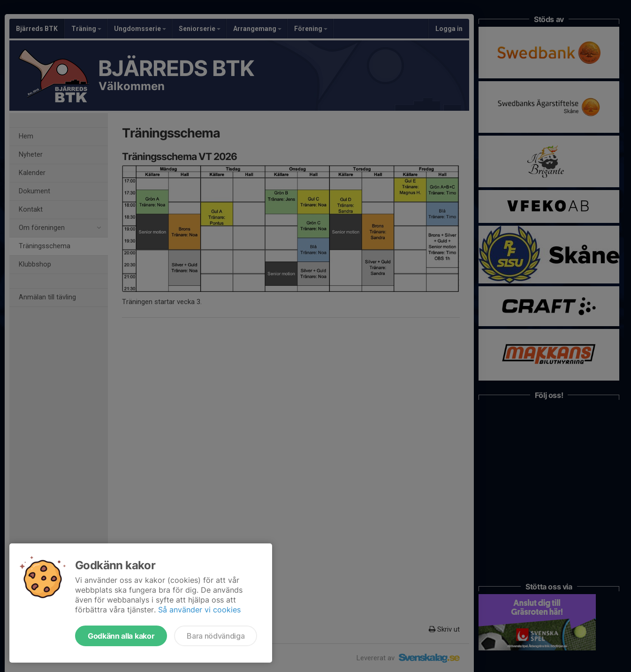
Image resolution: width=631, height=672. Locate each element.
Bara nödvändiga (216, 636)
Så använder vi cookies (199, 610)
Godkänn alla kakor (121, 636)
